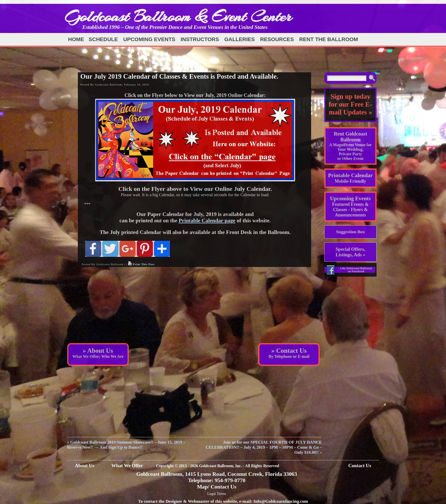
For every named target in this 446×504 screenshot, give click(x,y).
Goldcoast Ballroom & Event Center (178, 16)
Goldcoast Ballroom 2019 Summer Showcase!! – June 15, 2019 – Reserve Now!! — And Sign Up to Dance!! (126, 445)
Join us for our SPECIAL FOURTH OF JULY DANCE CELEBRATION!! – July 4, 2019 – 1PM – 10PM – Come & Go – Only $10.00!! (264, 447)
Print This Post (144, 264)
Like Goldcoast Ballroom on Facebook (356, 270)
